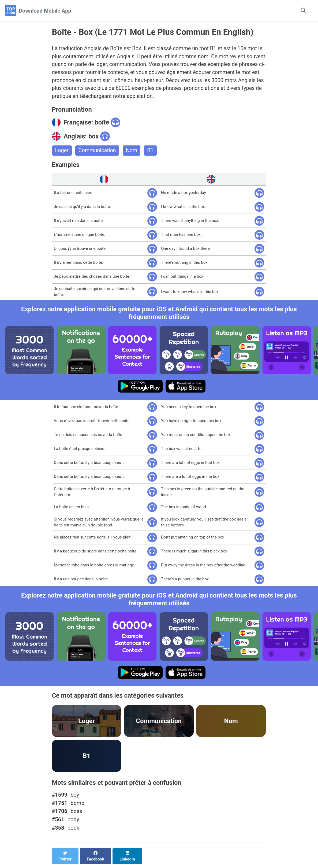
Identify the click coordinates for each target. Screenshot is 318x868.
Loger (62, 151)
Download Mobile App (45, 11)
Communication (98, 151)
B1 (151, 151)
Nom (132, 151)
